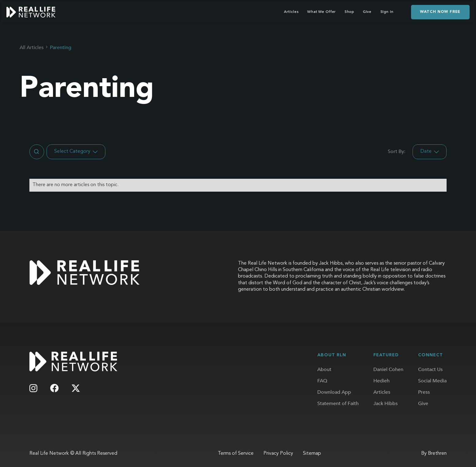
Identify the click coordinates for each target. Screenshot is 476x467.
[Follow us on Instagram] (33, 388)
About (324, 369)
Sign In (387, 12)
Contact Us (430, 369)
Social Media (432, 381)
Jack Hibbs (385, 404)
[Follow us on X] (76, 388)
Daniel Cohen (388, 369)
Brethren (437, 454)
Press (424, 392)
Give (367, 12)
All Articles (32, 48)
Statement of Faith (338, 404)
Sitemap (312, 454)
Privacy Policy (278, 454)
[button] (76, 152)
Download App (334, 392)
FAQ (322, 381)
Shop (349, 12)
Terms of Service (236, 454)
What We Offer (321, 12)
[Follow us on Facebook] (55, 388)
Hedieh (382, 381)
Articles (291, 12)
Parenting (61, 48)
